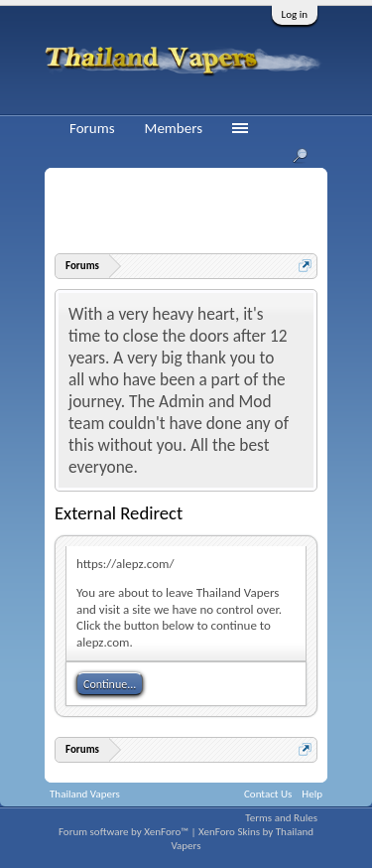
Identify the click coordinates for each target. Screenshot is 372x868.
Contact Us (268, 794)
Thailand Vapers (85, 794)
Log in (295, 14)
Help (312, 794)
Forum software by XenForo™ (124, 832)
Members (174, 128)
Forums (92, 128)
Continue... (110, 684)
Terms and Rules (281, 818)
